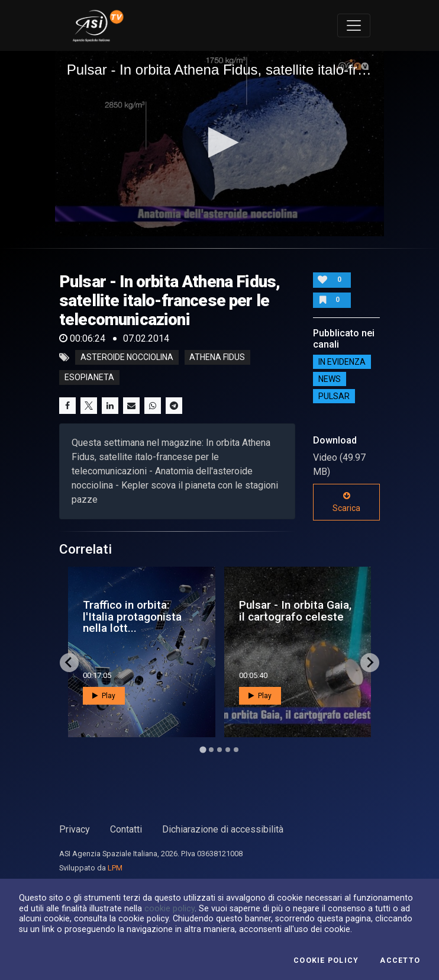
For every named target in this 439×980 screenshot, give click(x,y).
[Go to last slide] (69, 663)
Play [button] (104, 696)
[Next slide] (370, 663)
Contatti (126, 829)
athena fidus (217, 358)
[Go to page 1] (203, 749)
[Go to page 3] (220, 750)
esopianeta (89, 378)
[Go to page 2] (211, 750)
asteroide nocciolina (127, 358)
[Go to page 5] (236, 750)
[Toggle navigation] (354, 25)
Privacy (75, 829)
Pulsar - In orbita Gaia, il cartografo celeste (295, 611)
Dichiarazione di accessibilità (223, 829)
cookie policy (170, 908)
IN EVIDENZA (342, 362)
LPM (115, 868)
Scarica (346, 502)
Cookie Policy (326, 960)
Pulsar (334, 396)
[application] (220, 144)
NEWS (330, 379)
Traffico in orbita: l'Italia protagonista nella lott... (132, 616)
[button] (220, 142)
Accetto (400, 960)
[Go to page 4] (228, 750)
